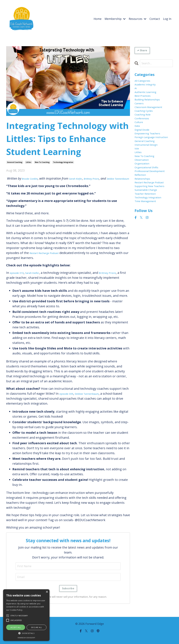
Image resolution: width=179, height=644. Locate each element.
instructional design (149, 171)
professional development (144, 209)
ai (136, 92)
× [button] (47, 592)
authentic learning (149, 97)
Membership (115, 19)
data (138, 142)
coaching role (145, 127)
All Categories (145, 82)
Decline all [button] (37, 627)
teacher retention (148, 246)
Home (98, 19)
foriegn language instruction (148, 159)
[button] (26, 633)
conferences (144, 132)
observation (144, 191)
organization (144, 196)
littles (29, 162)
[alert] (26, 615)
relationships (144, 221)
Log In (167, 19)
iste (137, 176)
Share (144, 51)
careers (140, 112)
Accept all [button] (16, 627)
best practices (145, 102)
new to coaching (42, 162)
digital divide (144, 147)
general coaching (15, 162)
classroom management (153, 117)
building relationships (151, 107)
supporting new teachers (147, 233)
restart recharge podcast (153, 226)
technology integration (63, 162)
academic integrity (148, 87)
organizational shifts (150, 201)
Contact (155, 19)
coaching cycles (146, 122)
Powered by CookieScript (26, 638)
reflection (142, 216)
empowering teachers (151, 152)
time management (149, 256)
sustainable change (149, 241)
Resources (138, 19)
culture (140, 137)
